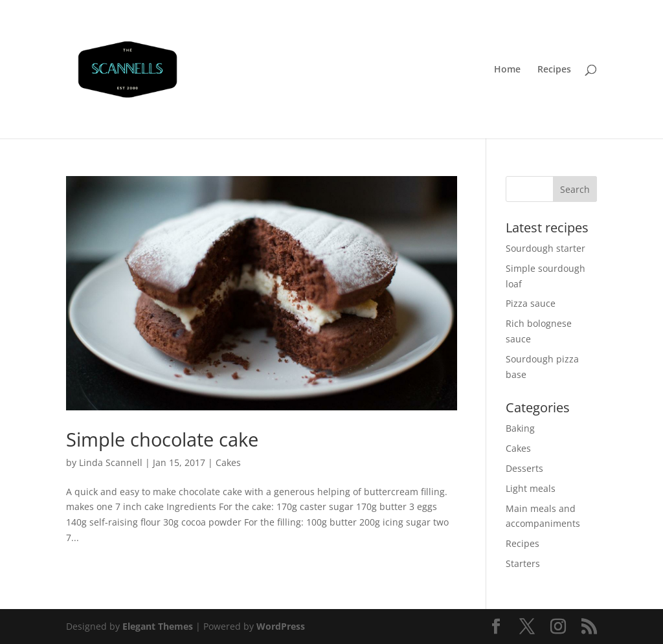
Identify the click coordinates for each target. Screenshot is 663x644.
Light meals (531, 488)
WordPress (281, 626)
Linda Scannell (111, 462)
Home (507, 70)
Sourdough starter (545, 248)
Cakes (228, 462)
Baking (520, 428)
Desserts (524, 468)
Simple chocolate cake (162, 439)
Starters (523, 563)
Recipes (554, 70)
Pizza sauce (531, 303)
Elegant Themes (158, 626)
